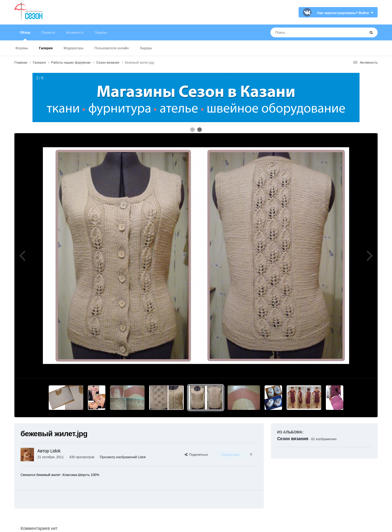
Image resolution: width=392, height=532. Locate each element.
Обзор (25, 36)
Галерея (46, 48)
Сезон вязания (293, 439)
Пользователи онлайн (112, 48)
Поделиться (196, 455)
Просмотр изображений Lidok (123, 457)
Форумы (22, 48)
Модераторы (74, 48)
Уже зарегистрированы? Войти (345, 13)
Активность (75, 32)
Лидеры (146, 48)
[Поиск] (306, 32)
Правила (48, 32)
